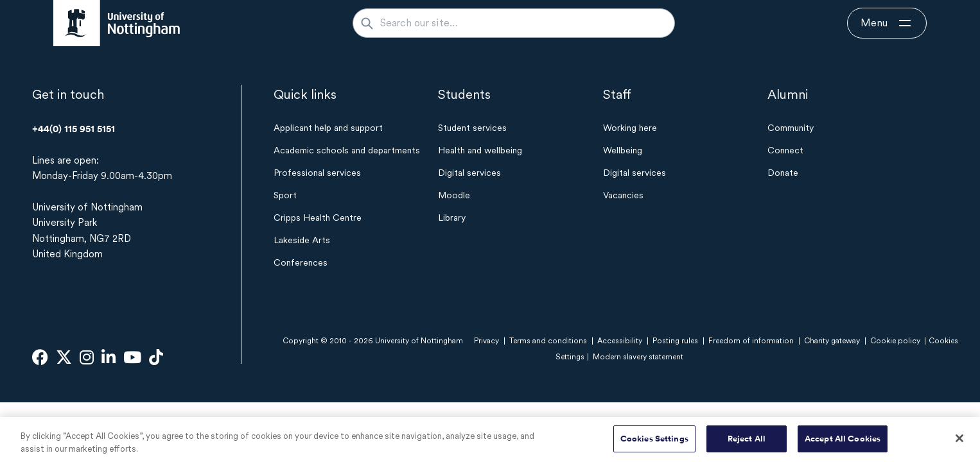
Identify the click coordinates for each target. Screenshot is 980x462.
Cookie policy (895, 341)
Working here (630, 128)
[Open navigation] (887, 23)
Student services (472, 128)
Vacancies (623, 195)
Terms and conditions (548, 341)
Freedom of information (751, 341)
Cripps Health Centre (318, 218)
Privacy (486, 341)
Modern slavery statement (638, 357)
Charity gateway (832, 341)
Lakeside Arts (302, 240)
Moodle (454, 195)
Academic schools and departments (347, 150)
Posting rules (675, 341)
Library (452, 218)
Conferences (301, 262)
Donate (783, 173)
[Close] (959, 445)
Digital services (469, 173)
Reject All (747, 445)
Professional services (317, 173)
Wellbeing (623, 150)
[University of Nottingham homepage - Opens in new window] (117, 23)
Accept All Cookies (843, 445)
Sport (285, 195)
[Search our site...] (521, 23)
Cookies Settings (654, 445)
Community (791, 128)
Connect (785, 150)
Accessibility (620, 341)
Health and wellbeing (480, 150)
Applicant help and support (328, 128)
